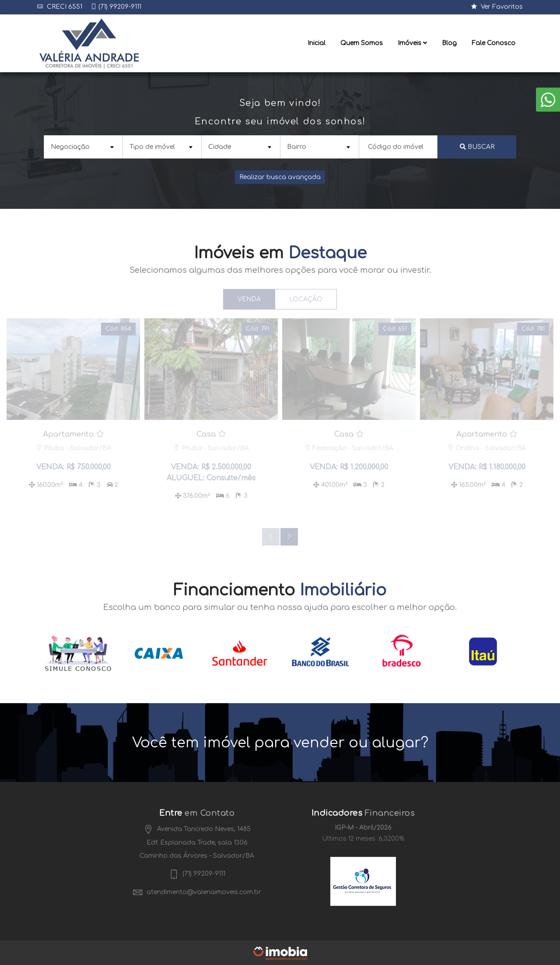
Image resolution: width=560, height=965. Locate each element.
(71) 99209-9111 (120, 7)
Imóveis (412, 43)
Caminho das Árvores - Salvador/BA (197, 855)
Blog (449, 43)
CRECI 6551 (64, 7)
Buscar (477, 146)
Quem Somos (362, 43)
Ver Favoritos (497, 7)
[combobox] (83, 146)
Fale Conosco (493, 43)
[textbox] (82, 146)
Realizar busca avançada (280, 177)
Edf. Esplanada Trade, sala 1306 (197, 842)
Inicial (317, 43)
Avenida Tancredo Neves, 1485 (197, 828)
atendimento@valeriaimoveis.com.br (197, 891)
